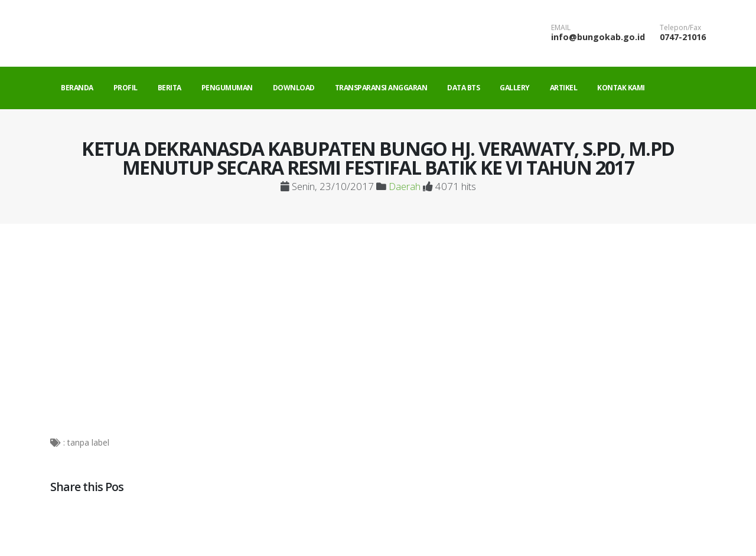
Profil (126, 88)
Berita (170, 88)
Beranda (77, 88)
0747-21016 (683, 37)
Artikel (564, 88)
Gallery (515, 88)
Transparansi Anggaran (381, 88)
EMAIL (561, 28)
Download (294, 88)
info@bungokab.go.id (598, 37)
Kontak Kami (621, 88)
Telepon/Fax (680, 28)
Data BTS (463, 88)
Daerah (405, 186)
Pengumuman (227, 88)
